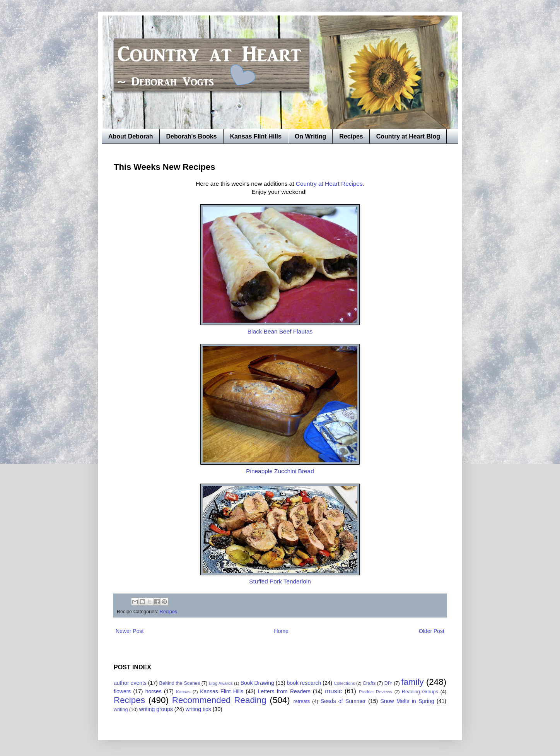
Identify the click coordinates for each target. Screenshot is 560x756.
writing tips (198, 709)
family (412, 682)
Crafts (369, 683)
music (333, 691)
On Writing (310, 136)
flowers (122, 691)
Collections (344, 683)
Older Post (432, 631)
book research (304, 683)
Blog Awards (221, 683)
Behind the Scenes (180, 683)
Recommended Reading (219, 700)
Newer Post (130, 631)
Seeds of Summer (343, 701)
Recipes (351, 136)
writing (121, 710)
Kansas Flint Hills (256, 136)
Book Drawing (257, 683)
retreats (302, 701)
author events (130, 683)
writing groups (156, 709)
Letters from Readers (284, 691)
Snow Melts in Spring (407, 701)
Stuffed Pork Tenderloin (280, 581)
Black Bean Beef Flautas (280, 331)
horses (154, 691)
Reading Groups (420, 692)
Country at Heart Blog (408, 136)
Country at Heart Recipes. (330, 184)
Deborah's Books (192, 136)
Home (281, 631)
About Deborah (131, 136)
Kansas (183, 692)
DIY (388, 683)
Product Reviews (376, 692)
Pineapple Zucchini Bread (280, 471)
